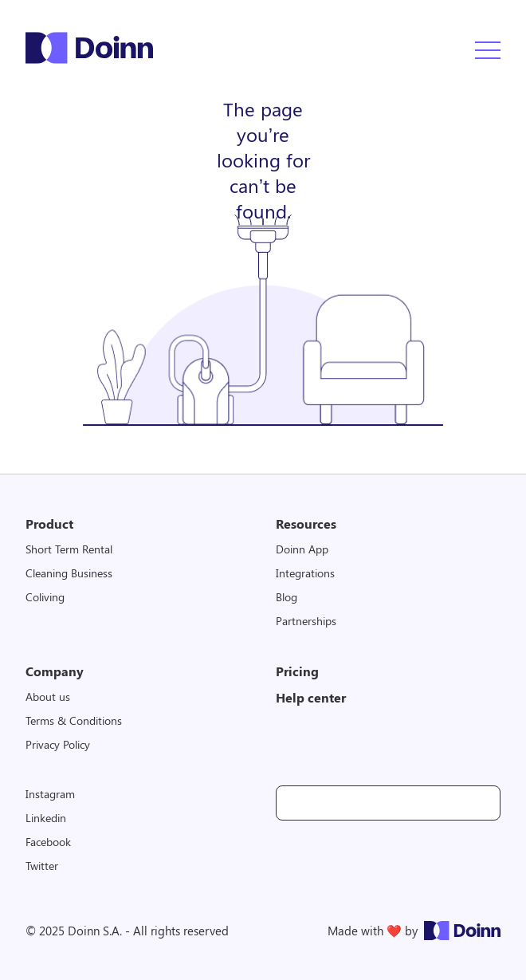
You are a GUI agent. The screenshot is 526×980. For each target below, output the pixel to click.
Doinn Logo (89, 48)
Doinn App (302, 549)
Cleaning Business (69, 573)
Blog (287, 597)
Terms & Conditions (74, 720)
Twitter (42, 866)
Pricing (297, 671)
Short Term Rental (69, 549)
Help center (311, 697)
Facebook (48, 842)
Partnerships (306, 621)
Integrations (305, 573)
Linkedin (46, 818)
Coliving (45, 597)
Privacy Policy (58, 744)
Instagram (50, 794)
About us (48, 697)
